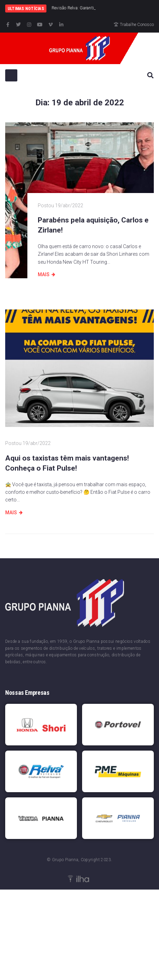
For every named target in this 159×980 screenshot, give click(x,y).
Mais (44, 274)
